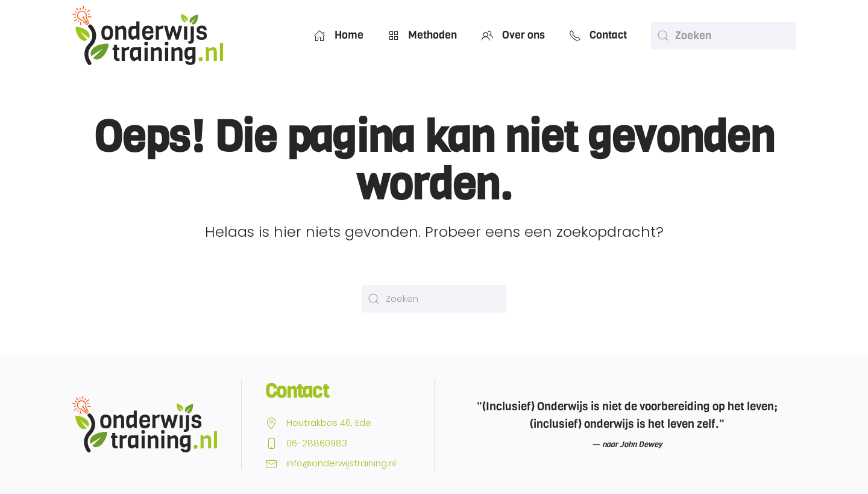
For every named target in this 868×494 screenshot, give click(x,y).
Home (338, 35)
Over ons (513, 35)
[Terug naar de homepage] (148, 36)
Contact (598, 35)
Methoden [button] (423, 35)
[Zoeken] (723, 36)
